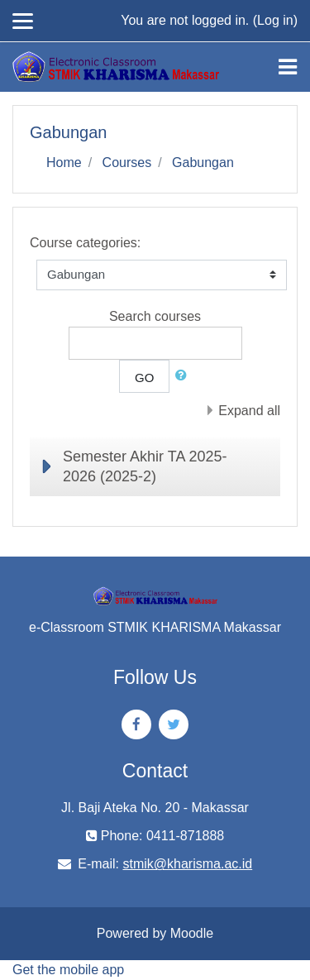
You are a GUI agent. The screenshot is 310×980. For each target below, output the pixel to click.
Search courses (155, 316)
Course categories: (85, 243)
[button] (184, 376)
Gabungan (203, 163)
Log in (275, 20)
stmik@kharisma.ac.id (187, 864)
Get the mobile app (68, 970)
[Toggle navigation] (288, 67)
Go (144, 378)
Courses (127, 163)
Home (64, 163)
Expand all (249, 411)
